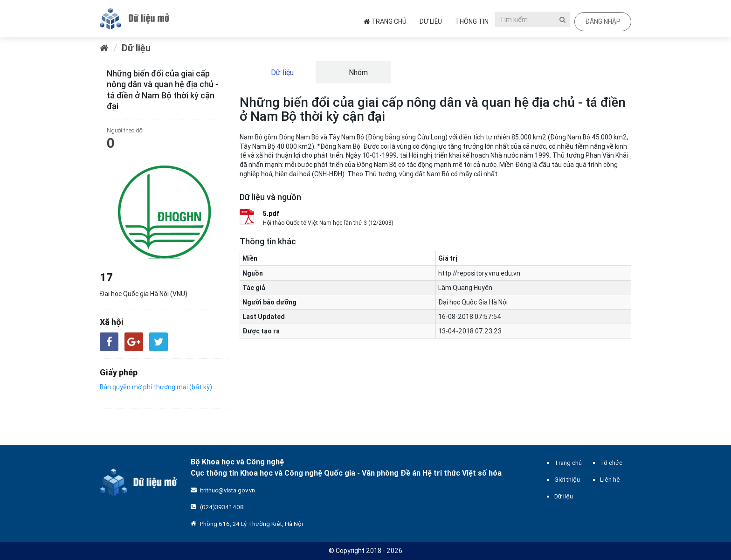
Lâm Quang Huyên (465, 288)
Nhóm (357, 72)
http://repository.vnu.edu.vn (479, 273)
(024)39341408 (222, 507)
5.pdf (271, 214)
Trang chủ (385, 21)
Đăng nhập (603, 21)
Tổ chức (611, 463)
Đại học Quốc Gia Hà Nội (473, 302)
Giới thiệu (567, 480)
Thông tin (472, 21)
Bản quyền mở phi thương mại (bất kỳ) (156, 387)
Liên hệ (610, 480)
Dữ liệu (431, 21)
